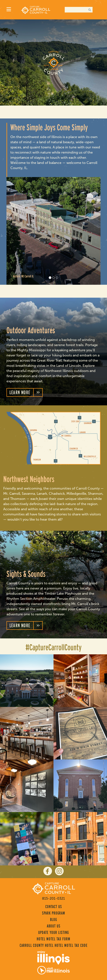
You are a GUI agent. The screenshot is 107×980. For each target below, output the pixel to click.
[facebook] (48, 871)
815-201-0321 (53, 898)
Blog (53, 919)
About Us (54, 926)
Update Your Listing (53, 932)
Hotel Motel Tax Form (53, 939)
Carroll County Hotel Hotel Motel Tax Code (54, 945)
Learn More (20, 392)
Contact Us (54, 907)
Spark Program (54, 913)
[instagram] (59, 871)
